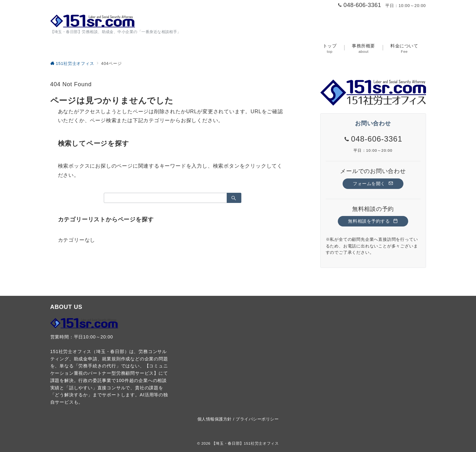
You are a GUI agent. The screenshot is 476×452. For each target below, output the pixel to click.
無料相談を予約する (373, 221)
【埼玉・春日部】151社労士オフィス (245, 443)
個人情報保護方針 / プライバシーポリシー (238, 419)
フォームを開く (373, 184)
